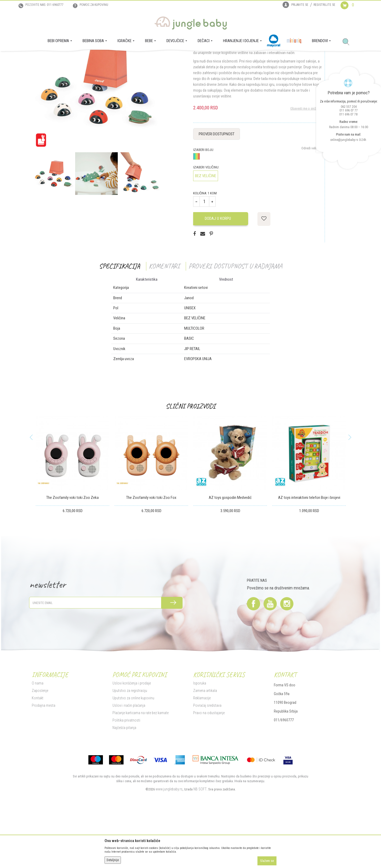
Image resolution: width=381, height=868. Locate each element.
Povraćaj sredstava (207, 759)
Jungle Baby (40, 59)
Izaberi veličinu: (206, 220)
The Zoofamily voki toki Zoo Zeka (72, 551)
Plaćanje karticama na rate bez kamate (140, 766)
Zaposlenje (40, 744)
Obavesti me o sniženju (306, 162)
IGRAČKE (73, 59)
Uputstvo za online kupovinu (133, 751)
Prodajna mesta (44, 759)
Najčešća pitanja (124, 781)
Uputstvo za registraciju (130, 744)
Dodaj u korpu (221, 272)
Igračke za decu (93, 59)
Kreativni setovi (117, 59)
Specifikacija (119, 319)
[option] (96, 138)
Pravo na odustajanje (209, 766)
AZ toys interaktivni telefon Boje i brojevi (309, 551)
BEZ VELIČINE (206, 229)
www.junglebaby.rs (169, 842)
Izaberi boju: (204, 203)
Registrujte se (324, 5)
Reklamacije (202, 751)
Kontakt (38, 751)
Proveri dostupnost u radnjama (235, 319)
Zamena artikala (205, 744)
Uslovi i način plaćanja (129, 759)
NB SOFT (200, 842)
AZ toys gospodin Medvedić (230, 551)
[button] (348, 42)
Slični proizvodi (190, 460)
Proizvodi (58, 59)
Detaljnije (113, 860)
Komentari (164, 319)
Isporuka (200, 736)
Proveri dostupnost (217, 187)
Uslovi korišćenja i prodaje (132, 736)
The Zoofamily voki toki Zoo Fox (151, 551)
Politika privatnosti (126, 773)
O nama (38, 736)
